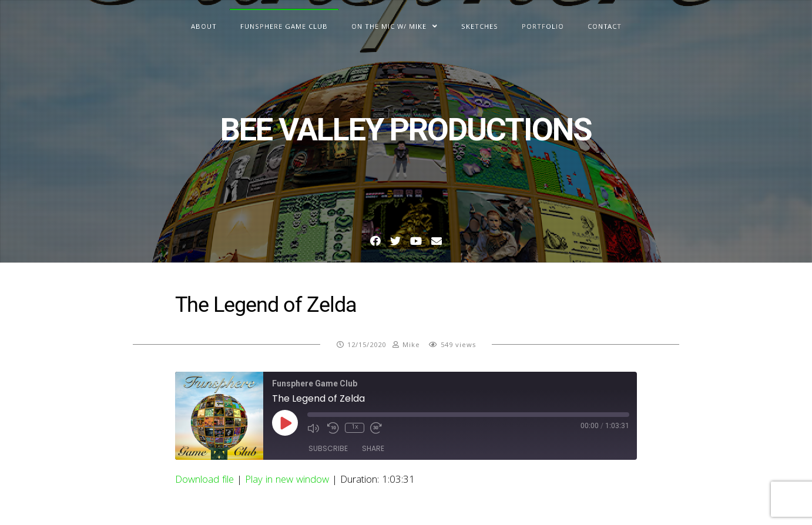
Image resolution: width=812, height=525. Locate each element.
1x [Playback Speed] (355, 428)
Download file (204, 481)
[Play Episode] (285, 423)
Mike (411, 346)
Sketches (480, 27)
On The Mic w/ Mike (389, 27)
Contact (605, 27)
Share (373, 448)
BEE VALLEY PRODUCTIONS (406, 129)
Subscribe (328, 448)
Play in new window (287, 481)
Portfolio (543, 27)
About (204, 27)
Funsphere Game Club (284, 27)
